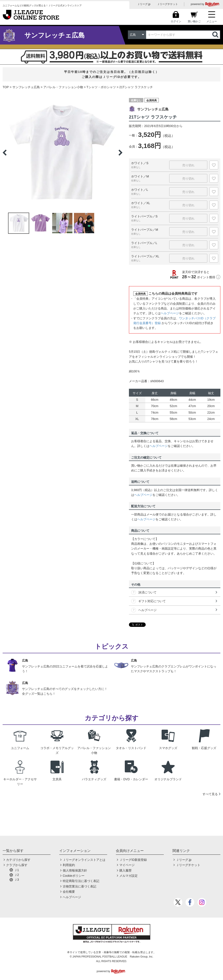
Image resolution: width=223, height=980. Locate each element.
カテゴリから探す (18, 860)
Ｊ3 (17, 880)
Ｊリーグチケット (167, 4)
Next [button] (120, 153)
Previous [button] (5, 153)
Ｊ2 (17, 875)
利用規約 (69, 865)
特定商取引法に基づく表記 (81, 881)
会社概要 (69, 892)
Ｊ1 (17, 870)
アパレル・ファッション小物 (63, 87)
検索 (216, 35)
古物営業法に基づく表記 (79, 886)
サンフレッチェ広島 (26, 87)
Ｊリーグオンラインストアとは (84, 860)
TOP (6, 87)
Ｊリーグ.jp (144, 4)
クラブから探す (17, 865)
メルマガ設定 (128, 876)
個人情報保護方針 (75, 870)
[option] (63, 153)
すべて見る (210, 794)
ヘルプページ (170, 313)
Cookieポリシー (74, 876)
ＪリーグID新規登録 (133, 860)
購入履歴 (125, 870)
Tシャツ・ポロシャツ (101, 87)
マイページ (127, 865)
